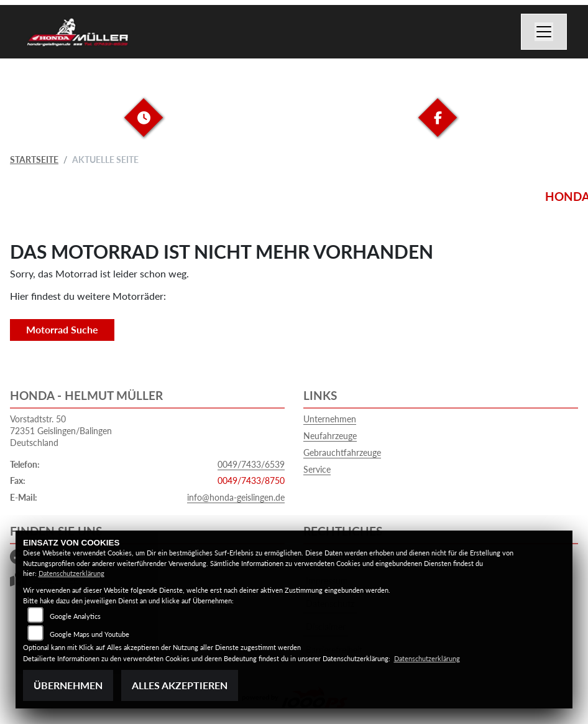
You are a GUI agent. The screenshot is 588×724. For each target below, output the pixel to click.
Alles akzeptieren (180, 685)
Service (317, 469)
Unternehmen (330, 419)
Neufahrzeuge (330, 436)
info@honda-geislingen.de (236, 497)
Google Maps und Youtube (90, 634)
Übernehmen (68, 685)
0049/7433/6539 (251, 464)
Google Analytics (75, 616)
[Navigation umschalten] (544, 32)
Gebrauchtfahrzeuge (342, 452)
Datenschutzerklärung (71, 573)
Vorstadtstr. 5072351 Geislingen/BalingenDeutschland (61, 430)
